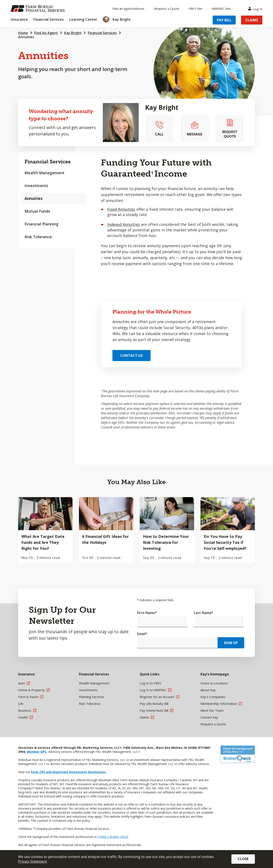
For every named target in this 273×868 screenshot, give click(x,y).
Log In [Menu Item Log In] (256, 9)
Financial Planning (41, 224)
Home (23, 33)
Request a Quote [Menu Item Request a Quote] (167, 9)
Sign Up (231, 643)
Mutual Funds (37, 211)
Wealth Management (44, 173)
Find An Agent (46, 33)
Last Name (204, 613)
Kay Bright (73, 33)
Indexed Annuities (124, 224)
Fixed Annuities (121, 209)
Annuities (26, 37)
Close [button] (243, 859)
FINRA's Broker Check (113, 837)
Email (142, 634)
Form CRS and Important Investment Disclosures (68, 772)
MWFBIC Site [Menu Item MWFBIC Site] (221, 9)
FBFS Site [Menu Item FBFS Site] (196, 9)
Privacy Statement (33, 861)
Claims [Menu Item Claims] (252, 20)
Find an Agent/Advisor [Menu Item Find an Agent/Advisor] (129, 9)
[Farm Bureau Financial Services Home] (38, 9)
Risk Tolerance (38, 237)
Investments (36, 186)
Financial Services (102, 33)
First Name (147, 613)
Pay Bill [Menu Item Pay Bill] (224, 20)
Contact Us (131, 356)
